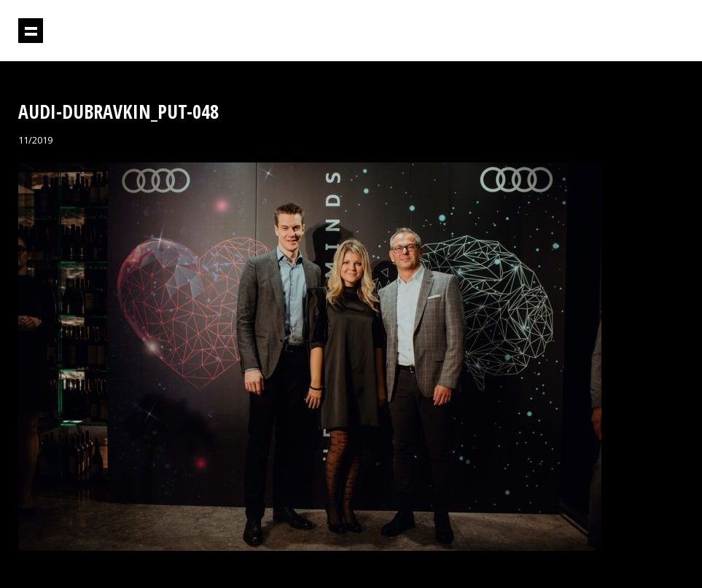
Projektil (621, 31)
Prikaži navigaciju (31, 31)
